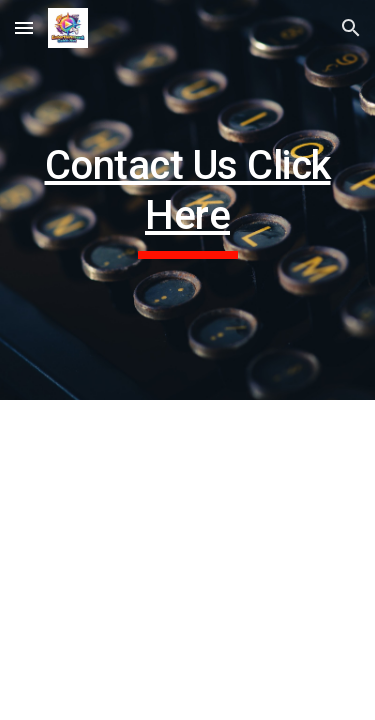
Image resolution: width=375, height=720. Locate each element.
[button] (24, 27)
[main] (188, 200)
